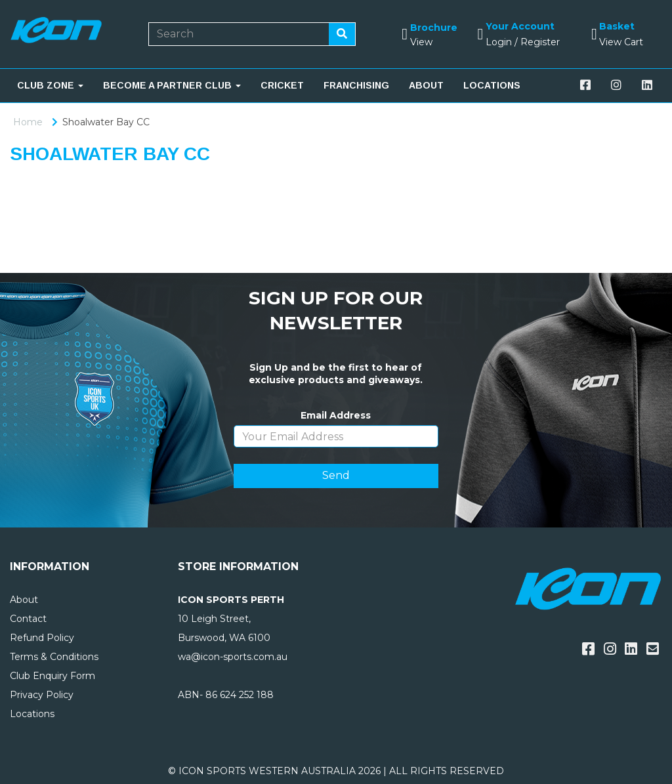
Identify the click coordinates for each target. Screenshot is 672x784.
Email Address (336, 415)
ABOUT (426, 85)
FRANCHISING (356, 85)
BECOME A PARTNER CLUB (172, 85)
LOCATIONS (492, 85)
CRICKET (282, 85)
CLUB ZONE (50, 85)
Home (28, 122)
